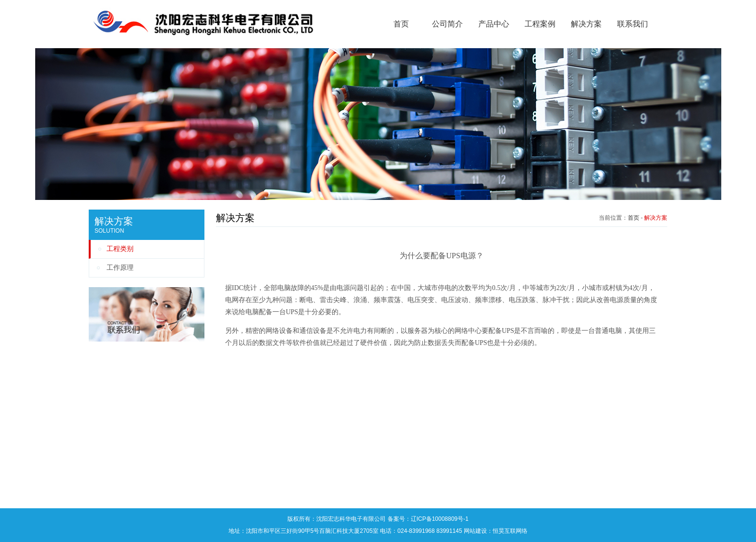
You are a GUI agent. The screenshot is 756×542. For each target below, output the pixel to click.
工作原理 (120, 268)
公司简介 (447, 24)
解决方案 (586, 24)
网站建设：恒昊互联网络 (496, 531)
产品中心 (494, 24)
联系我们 (633, 24)
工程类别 (120, 249)
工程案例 (540, 24)
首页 (401, 24)
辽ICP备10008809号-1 (440, 519)
